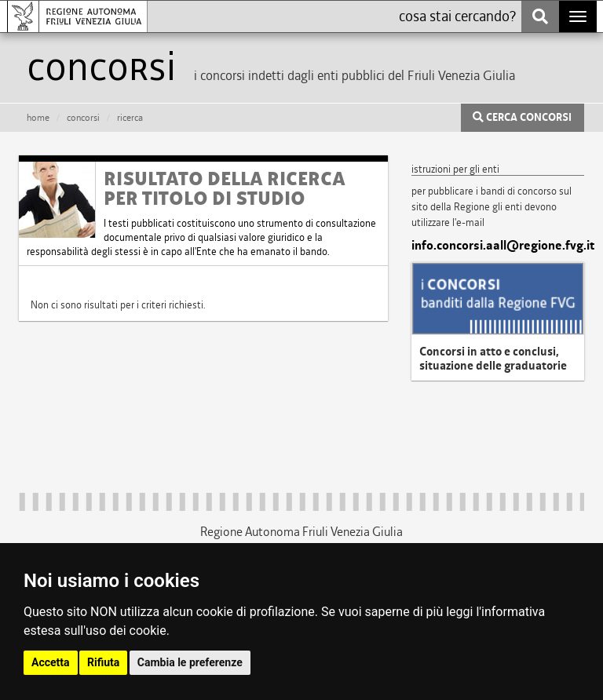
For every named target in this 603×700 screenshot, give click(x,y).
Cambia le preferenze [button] (190, 662)
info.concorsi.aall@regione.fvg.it (498, 246)
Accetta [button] (51, 662)
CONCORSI (83, 118)
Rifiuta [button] (103, 662)
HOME (38, 118)
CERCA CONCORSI (522, 118)
